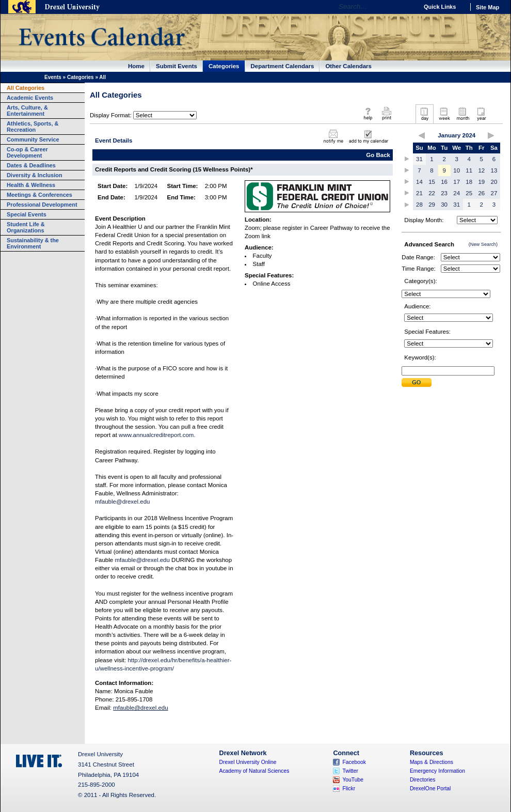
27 (494, 193)
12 (481, 170)
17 (457, 182)
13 (494, 170)
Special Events (27, 214)
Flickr (349, 788)
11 (469, 170)
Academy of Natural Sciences (254, 771)
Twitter (350, 771)
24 (457, 193)
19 (481, 182)
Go (408, 7)
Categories (224, 66)
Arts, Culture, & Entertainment (27, 111)
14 (419, 182)
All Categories (26, 88)
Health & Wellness (31, 185)
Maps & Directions (432, 762)
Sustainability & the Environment (33, 243)
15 (432, 182)
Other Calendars (348, 66)
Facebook (354, 762)
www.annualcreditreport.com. (157, 435)
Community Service (33, 139)
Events (53, 77)
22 (432, 193)
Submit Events (177, 66)
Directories (423, 780)
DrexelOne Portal (430, 788)
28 (419, 205)
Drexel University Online (248, 762)
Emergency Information (437, 771)
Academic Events (30, 98)
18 (469, 182)
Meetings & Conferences (39, 195)
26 (481, 193)
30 (444, 205)
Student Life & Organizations (26, 227)
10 (457, 170)
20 (494, 182)
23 (444, 193)
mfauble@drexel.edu (122, 502)
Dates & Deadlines (31, 165)
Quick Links (440, 7)
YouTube (353, 780)
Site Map (488, 7)
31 (419, 159)
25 (469, 193)
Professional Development (42, 205)
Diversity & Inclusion (35, 175)
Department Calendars (283, 66)
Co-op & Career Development (27, 152)
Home (136, 66)
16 (444, 182)
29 (432, 205)
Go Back (378, 155)
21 (419, 193)
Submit (417, 382)
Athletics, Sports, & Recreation (33, 127)
